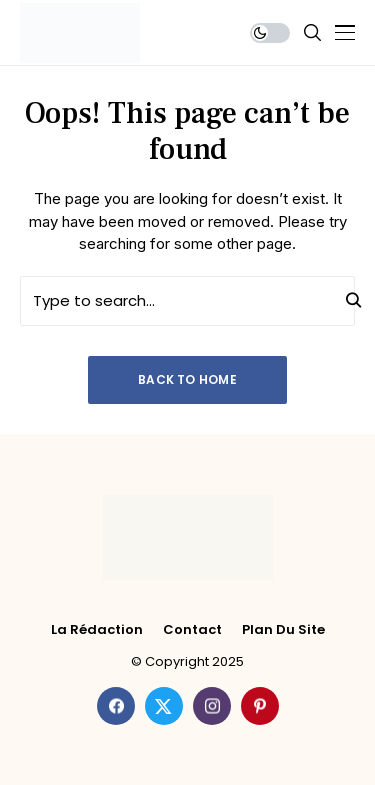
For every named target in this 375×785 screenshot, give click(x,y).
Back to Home (187, 379)
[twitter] (164, 706)
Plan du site (283, 630)
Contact (192, 630)
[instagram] (212, 706)
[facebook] (116, 706)
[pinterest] (260, 706)
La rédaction (97, 630)
